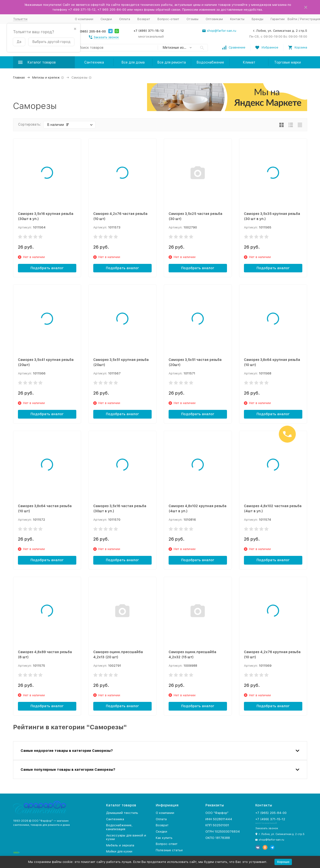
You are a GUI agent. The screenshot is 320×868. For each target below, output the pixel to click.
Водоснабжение (210, 62)
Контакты (237, 19)
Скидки (106, 19)
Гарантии (278, 19)
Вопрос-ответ (168, 19)
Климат (249, 62)
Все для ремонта (172, 62)
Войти (292, 19)
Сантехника (94, 62)
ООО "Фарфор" (217, 813)
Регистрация (310, 19)
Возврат (144, 19)
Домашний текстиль (122, 813)
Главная (19, 77)
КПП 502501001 (217, 825)
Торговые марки (288, 62)
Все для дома (133, 62)
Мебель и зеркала (120, 845)
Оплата (125, 19)
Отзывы (192, 19)
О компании (84, 19)
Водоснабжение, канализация (119, 827)
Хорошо (283, 862)
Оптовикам (214, 19)
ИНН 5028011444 (219, 819)
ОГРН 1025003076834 (223, 831)
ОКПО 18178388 (218, 838)
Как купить (164, 838)
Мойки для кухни (119, 851)
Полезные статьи (169, 850)
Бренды (258, 19)
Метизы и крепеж (46, 77)
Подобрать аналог (47, 268)
